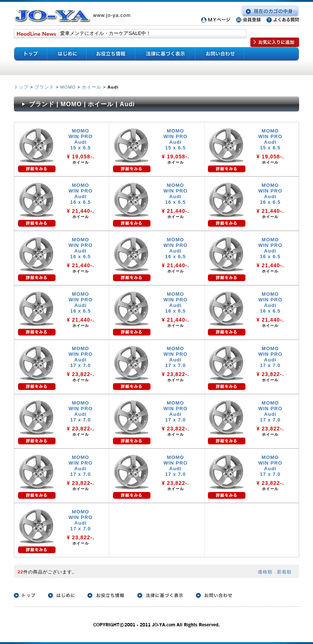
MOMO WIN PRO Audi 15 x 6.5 (80, 139)
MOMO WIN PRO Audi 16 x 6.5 (80, 194)
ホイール (92, 87)
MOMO (68, 87)
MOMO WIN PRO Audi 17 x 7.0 (80, 357)
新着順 (284, 572)
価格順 (265, 572)
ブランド (44, 87)
